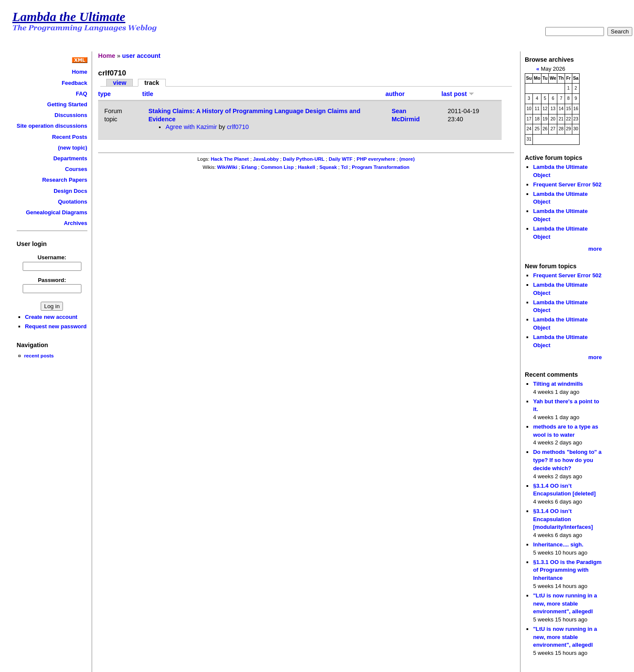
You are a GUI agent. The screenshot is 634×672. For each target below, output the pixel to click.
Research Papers (65, 180)
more (595, 249)
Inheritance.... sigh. (558, 544)
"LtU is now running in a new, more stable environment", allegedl (565, 603)
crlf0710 (238, 127)
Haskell (306, 167)
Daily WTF (341, 159)
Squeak (328, 167)
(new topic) (72, 148)
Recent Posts (70, 137)
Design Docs (70, 191)
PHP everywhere (376, 159)
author (395, 94)
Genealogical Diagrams (56, 212)
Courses (76, 169)
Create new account (51, 317)
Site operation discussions (52, 126)
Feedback (75, 83)
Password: (52, 280)
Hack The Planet (230, 159)
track (152, 83)
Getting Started (67, 104)
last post (458, 94)
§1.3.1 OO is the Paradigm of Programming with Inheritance (567, 570)
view (120, 83)
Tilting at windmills (558, 384)
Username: (52, 257)
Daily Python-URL (304, 159)
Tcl (344, 167)
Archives (76, 223)
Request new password (56, 326)
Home (80, 72)
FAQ (82, 94)
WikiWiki (227, 167)
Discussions (71, 115)
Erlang (249, 167)
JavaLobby (266, 159)
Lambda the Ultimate (69, 17)
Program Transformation (380, 167)
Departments (70, 158)
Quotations (72, 202)
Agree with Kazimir (191, 127)
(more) (407, 159)
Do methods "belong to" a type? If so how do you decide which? (567, 460)
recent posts (39, 355)
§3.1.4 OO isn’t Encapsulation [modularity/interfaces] (563, 519)
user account (141, 56)
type (105, 94)
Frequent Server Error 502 (567, 184)
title (148, 94)
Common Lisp (277, 167)
